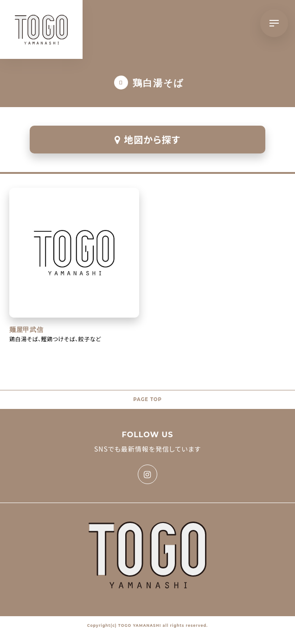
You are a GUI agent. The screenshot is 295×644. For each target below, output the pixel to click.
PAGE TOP (147, 399)
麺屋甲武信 (26, 330)
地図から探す (147, 139)
